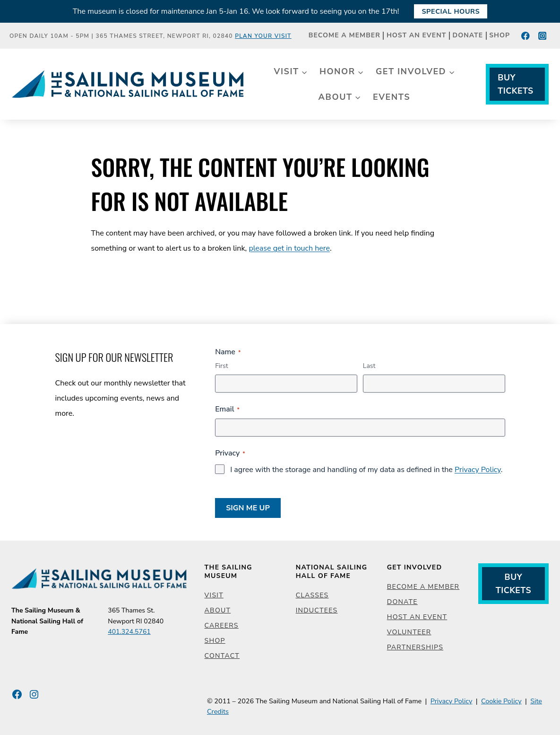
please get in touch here (289, 248)
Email (227, 409)
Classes (312, 595)
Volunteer (409, 632)
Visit (214, 595)
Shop (500, 36)
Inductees (317, 610)
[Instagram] (542, 36)
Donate (468, 36)
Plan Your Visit (263, 36)
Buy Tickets (515, 84)
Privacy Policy (478, 470)
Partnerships (415, 647)
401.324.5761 (129, 632)
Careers (222, 626)
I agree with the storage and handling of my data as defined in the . (366, 470)
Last (369, 366)
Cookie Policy (501, 701)
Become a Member (345, 36)
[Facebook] (526, 36)
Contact (222, 656)
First (221, 366)
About (218, 610)
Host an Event (416, 36)
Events (392, 97)
